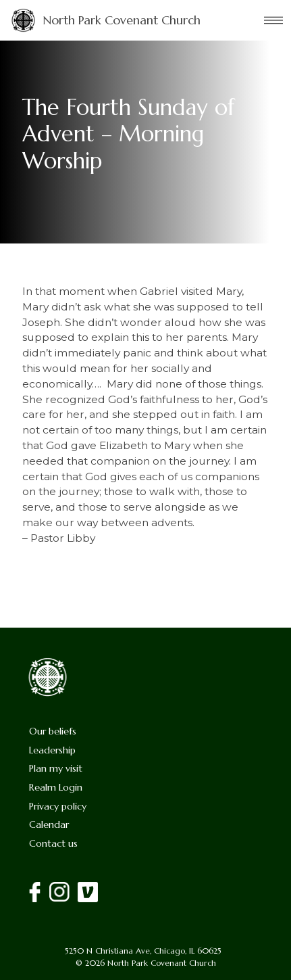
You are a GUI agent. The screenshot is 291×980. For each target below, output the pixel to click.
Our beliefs (53, 731)
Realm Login (56, 787)
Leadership (52, 750)
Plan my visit (56, 768)
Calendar (49, 824)
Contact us (53, 843)
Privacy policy (58, 806)
